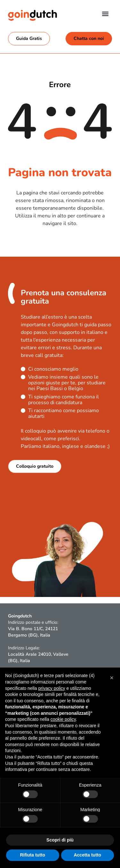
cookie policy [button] (63, 719)
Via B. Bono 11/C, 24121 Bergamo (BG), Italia (33, 632)
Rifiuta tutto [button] (32, 855)
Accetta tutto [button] (87, 855)
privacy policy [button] (52, 688)
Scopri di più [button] (60, 840)
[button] (105, 14)
